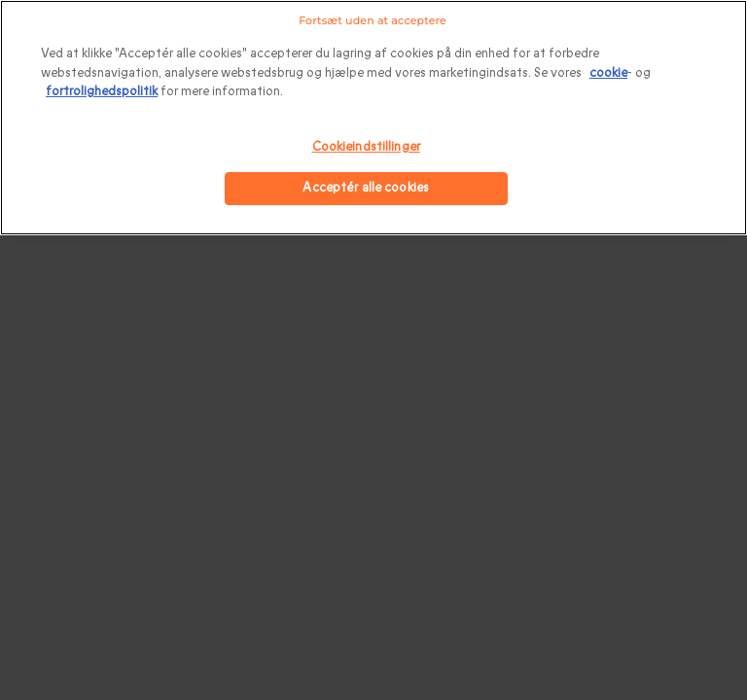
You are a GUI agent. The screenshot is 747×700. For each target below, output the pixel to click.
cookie (608, 73)
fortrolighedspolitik (102, 91)
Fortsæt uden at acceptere (373, 20)
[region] (373, 118)
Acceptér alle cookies (366, 188)
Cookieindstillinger (366, 147)
